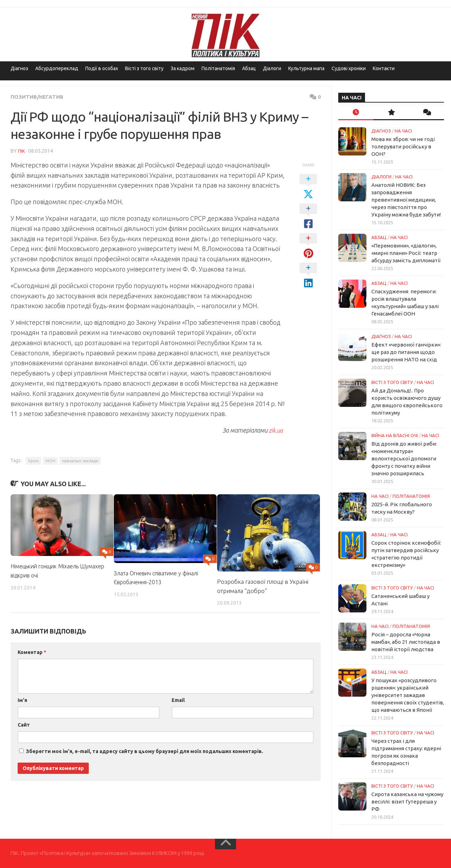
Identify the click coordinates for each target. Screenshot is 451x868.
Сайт (24, 725)
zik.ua (276, 430)
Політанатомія (218, 68)
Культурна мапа (306, 68)
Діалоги (272, 68)
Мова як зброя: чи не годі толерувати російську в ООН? (403, 146)
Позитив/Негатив (39, 97)
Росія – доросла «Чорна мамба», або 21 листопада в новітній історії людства (406, 642)
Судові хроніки (349, 68)
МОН (50, 460)
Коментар (32, 652)
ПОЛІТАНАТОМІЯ (411, 496)
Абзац (249, 68)
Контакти (384, 68)
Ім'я (22, 700)
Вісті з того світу (144, 68)
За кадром (183, 68)
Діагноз (19, 68)
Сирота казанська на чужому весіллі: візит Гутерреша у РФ (407, 802)
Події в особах (102, 68)
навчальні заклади (80, 460)
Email (178, 700)
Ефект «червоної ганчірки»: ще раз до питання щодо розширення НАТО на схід (406, 352)
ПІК (21, 151)
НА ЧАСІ (403, 131)
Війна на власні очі (395, 435)
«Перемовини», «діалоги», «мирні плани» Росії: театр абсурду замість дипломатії (406, 253)
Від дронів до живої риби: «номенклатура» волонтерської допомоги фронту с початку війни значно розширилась (404, 459)
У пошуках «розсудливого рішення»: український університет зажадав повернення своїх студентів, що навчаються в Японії (408, 695)
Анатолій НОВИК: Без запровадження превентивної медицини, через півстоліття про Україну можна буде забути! (406, 200)
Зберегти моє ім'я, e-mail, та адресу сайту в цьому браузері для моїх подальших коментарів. (145, 751)
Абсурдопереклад (57, 68)
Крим (33, 460)
